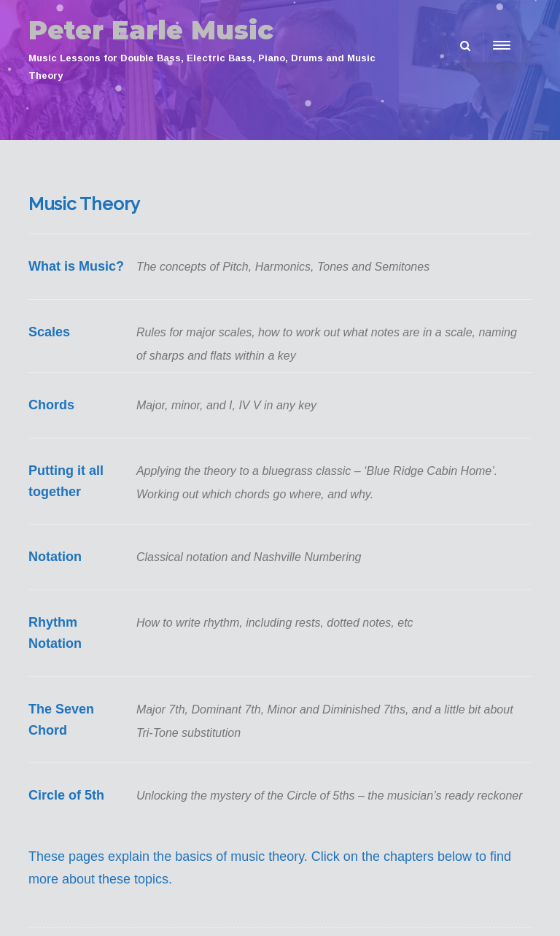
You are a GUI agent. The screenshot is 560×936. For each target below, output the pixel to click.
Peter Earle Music (151, 30)
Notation (55, 557)
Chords (51, 405)
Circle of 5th (66, 795)
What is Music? (76, 266)
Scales (49, 332)
